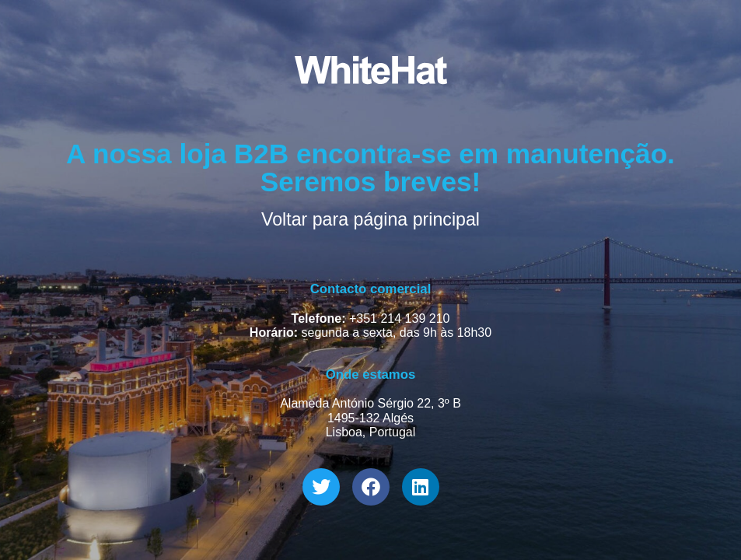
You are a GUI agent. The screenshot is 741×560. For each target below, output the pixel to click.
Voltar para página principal (370, 219)
